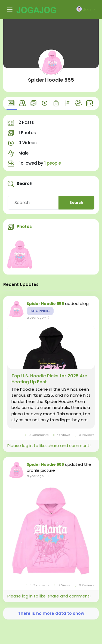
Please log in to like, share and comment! (49, 446)
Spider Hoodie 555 (51, 80)
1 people (53, 163)
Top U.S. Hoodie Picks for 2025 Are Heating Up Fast (49, 379)
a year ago (35, 318)
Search (76, 203)
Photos (24, 227)
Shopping (40, 311)
